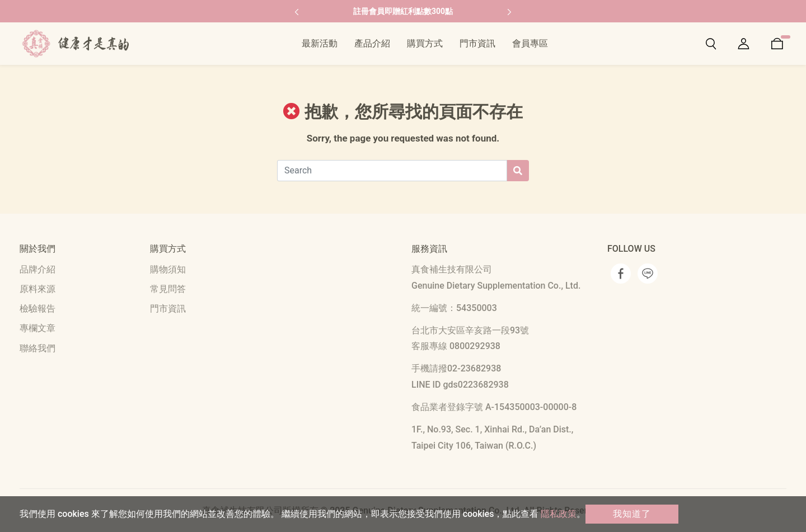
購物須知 (168, 269)
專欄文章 (38, 328)
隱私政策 (559, 514)
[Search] (392, 171)
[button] (297, 11)
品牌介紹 (38, 269)
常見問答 (168, 289)
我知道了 (632, 514)
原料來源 (38, 289)
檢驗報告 (38, 309)
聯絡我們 (38, 348)
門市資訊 (168, 309)
